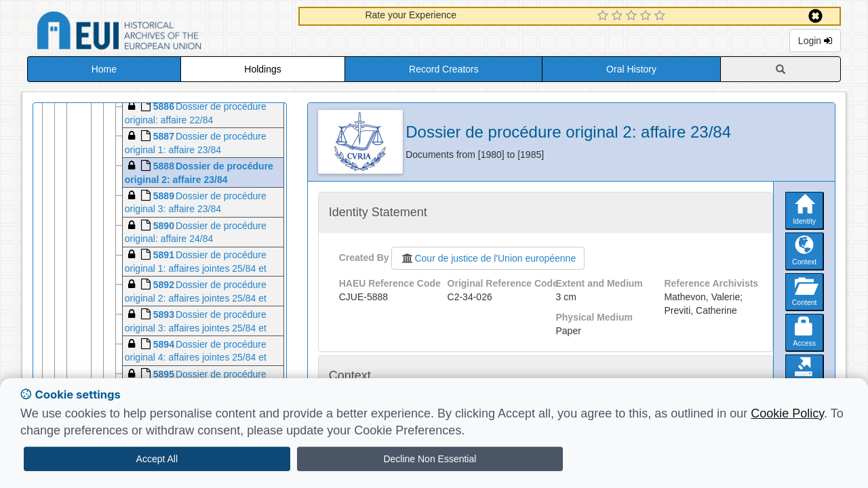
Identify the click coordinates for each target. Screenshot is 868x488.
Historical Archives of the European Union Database (157, 33)
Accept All (157, 459)
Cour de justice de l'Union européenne (488, 258)
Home (104, 69)
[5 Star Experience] (662, 16)
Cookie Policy (787, 413)
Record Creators (444, 69)
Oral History (631, 69)
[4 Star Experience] (647, 16)
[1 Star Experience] (605, 16)
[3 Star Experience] (633, 16)
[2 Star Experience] (619, 16)
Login (815, 41)
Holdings (262, 69)
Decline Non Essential (430, 459)
